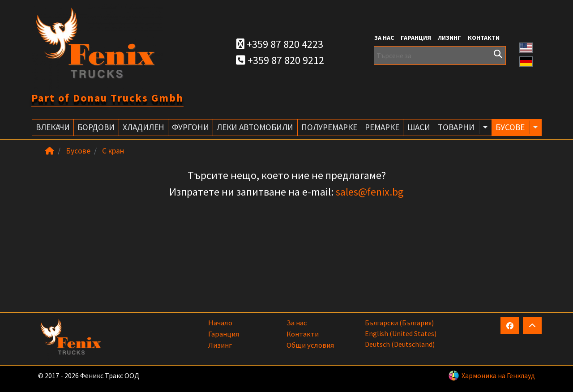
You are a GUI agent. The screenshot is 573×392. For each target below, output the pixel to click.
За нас (384, 38)
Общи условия (310, 345)
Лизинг (449, 38)
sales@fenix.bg (370, 192)
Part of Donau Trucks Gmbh (107, 98)
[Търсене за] (440, 55)
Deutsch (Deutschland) (400, 344)
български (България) (399, 323)
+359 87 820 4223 (280, 44)
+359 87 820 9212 (280, 60)
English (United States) (401, 333)
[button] (526, 47)
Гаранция (416, 38)
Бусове (78, 151)
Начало (220, 323)
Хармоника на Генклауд (498, 375)
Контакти (484, 38)
